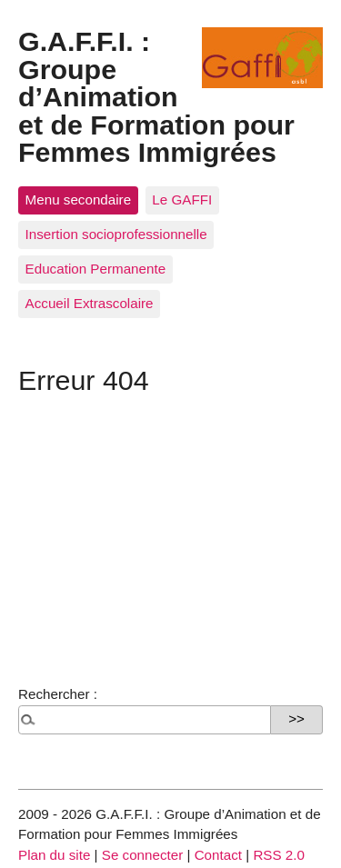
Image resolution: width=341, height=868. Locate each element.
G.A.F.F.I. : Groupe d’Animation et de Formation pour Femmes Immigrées (156, 96)
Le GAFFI (182, 200)
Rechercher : (58, 694)
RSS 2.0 (279, 855)
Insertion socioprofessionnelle (116, 234)
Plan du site (54, 855)
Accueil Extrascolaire (90, 303)
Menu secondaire (79, 200)
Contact (218, 855)
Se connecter (143, 855)
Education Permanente (96, 269)
